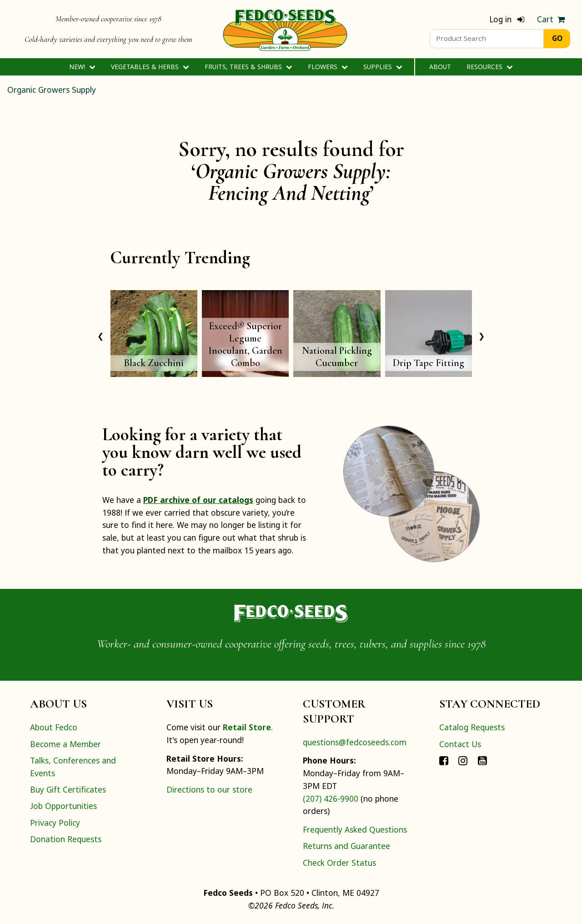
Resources (489, 67)
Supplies (383, 67)
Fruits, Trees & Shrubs (248, 67)
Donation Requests (66, 839)
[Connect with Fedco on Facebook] (444, 760)
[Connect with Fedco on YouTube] (482, 760)
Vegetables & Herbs (150, 67)
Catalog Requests (472, 727)
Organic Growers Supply (52, 90)
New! (82, 67)
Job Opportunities (63, 806)
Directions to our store (209, 789)
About (440, 67)
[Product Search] (487, 39)
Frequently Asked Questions (355, 829)
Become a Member (65, 744)
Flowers (328, 67)
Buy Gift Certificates (68, 789)
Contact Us (460, 744)
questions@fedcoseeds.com (355, 742)
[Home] (285, 29)
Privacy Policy (55, 823)
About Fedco (54, 727)
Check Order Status (339, 863)
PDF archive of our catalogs (198, 500)
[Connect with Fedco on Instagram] (463, 760)
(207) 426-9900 (331, 798)
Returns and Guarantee (346, 846)
